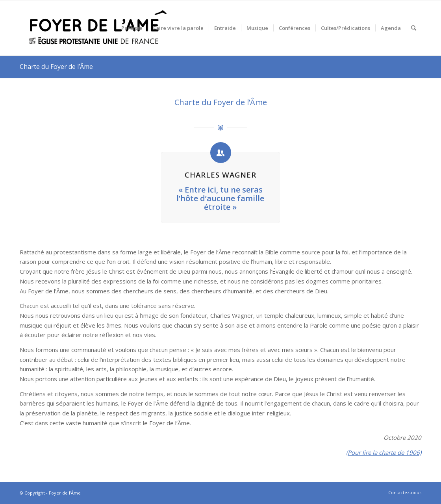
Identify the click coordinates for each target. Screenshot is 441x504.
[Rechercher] (414, 28)
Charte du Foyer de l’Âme (56, 67)
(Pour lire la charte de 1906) (384, 452)
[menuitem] (132, 28)
